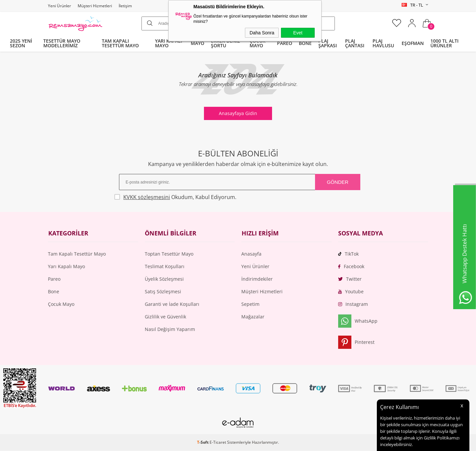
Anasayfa (251, 254)
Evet (298, 33)
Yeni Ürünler (59, 6)
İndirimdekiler (257, 279)
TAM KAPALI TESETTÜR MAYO (120, 43)
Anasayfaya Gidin (238, 113)
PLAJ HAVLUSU (383, 43)
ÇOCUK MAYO (258, 43)
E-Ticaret (218, 443)
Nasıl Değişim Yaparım (170, 329)
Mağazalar (253, 317)
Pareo (54, 279)
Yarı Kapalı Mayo (66, 267)
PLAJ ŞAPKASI (328, 43)
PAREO (285, 43)
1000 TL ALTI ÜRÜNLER (444, 43)
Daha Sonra (262, 33)
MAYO (198, 43)
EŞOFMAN (413, 43)
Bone (54, 292)
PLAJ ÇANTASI (355, 43)
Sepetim (250, 304)
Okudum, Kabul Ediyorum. (179, 197)
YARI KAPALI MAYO (169, 43)
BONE (305, 43)
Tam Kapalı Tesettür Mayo (77, 254)
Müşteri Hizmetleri (95, 6)
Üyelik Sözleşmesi (164, 279)
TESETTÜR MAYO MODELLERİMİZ (62, 43)
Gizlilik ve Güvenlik (165, 317)
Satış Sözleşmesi (163, 292)
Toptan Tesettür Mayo (169, 254)
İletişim (125, 6)
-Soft (203, 443)
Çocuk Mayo (61, 304)
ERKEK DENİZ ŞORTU (225, 43)
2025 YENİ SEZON (21, 43)
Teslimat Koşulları (165, 267)
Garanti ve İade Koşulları (172, 304)
